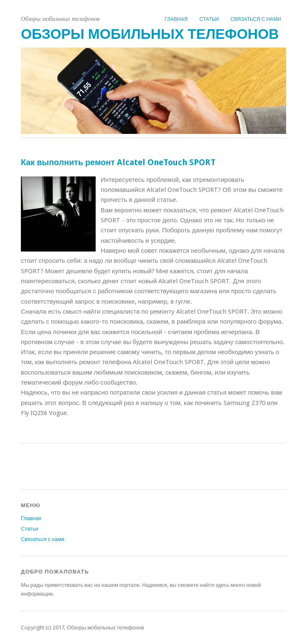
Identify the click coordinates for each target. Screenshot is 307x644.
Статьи (209, 19)
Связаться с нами (256, 19)
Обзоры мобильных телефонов (150, 34)
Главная (176, 19)
